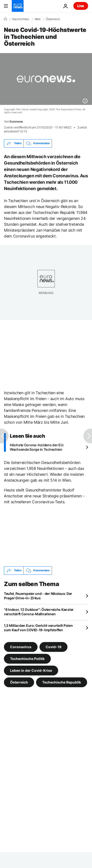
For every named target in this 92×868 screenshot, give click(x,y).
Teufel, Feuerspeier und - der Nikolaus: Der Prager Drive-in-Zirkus (38, 596)
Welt (38, 19)
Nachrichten (21, 19)
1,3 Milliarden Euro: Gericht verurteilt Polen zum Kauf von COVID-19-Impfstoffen (38, 628)
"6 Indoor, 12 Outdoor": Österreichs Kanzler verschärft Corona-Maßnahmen (39, 612)
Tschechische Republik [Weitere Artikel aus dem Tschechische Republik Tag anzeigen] (62, 682)
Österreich (53, 19)
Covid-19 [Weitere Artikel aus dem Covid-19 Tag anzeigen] (53, 647)
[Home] (5, 19)
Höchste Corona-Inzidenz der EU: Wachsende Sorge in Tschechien (37, 447)
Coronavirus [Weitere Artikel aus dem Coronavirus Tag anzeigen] (21, 647)
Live (81, 6)
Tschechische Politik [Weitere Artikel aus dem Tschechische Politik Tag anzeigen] (27, 658)
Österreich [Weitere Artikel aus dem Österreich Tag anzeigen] (19, 682)
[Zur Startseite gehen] (18, 6)
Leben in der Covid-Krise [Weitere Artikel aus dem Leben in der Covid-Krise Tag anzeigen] (31, 670)
